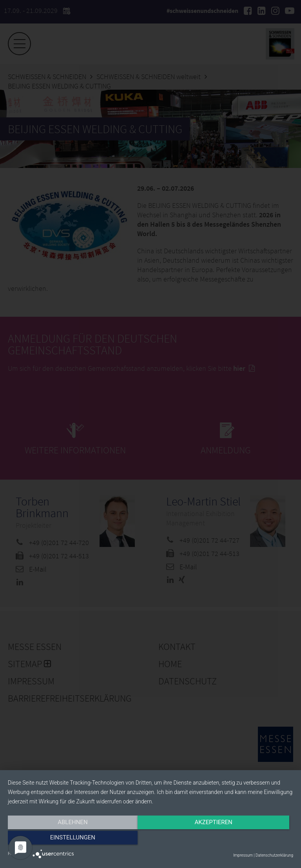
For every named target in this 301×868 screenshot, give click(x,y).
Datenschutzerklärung (274, 855)
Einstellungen (250, 839)
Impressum (243, 855)
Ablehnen (51, 839)
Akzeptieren (150, 839)
